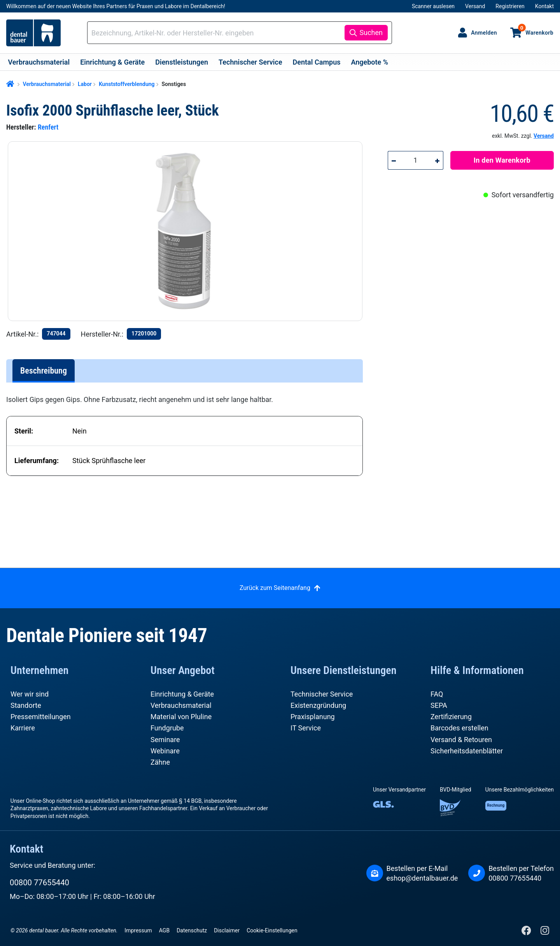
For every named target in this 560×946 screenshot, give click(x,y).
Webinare (165, 751)
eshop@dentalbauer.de (422, 878)
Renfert (48, 127)
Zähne (160, 762)
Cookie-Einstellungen (272, 930)
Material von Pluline (181, 717)
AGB (164, 930)
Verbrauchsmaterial (181, 705)
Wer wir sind (30, 694)
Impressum (138, 930)
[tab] (44, 371)
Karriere (23, 728)
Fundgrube (167, 728)
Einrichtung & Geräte (182, 694)
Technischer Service (322, 694)
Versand (475, 6)
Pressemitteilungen (41, 717)
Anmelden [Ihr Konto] (484, 33)
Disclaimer (227, 930)
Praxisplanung (313, 717)
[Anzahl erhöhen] (437, 160)
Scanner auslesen (433, 6)
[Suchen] (366, 33)
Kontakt (544, 6)
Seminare (165, 740)
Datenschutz (192, 930)
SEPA (439, 705)
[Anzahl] (416, 160)
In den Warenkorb (502, 160)
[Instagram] (545, 932)
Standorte (26, 705)
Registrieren (510, 6)
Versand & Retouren (461, 740)
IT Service (306, 728)
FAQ (437, 694)
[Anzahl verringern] (394, 160)
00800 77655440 (39, 883)
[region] (188, 231)
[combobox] (217, 33)
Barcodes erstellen (459, 728)
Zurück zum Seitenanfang (275, 588)
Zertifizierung (451, 717)
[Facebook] (527, 932)
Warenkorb (536, 30)
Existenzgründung (318, 705)
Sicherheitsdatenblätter (467, 751)
